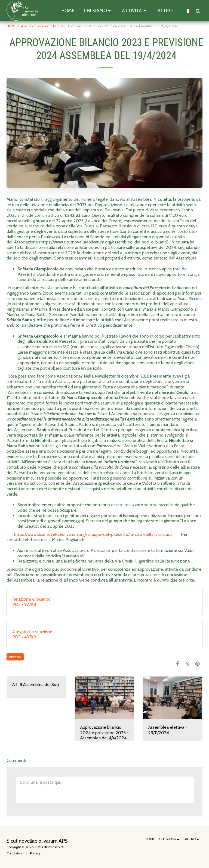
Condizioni (15, 853)
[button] (98, 11)
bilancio (15, 657)
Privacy (35, 853)
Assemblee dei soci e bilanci (42, 26)
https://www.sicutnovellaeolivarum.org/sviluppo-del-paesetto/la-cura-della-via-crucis (93, 534)
